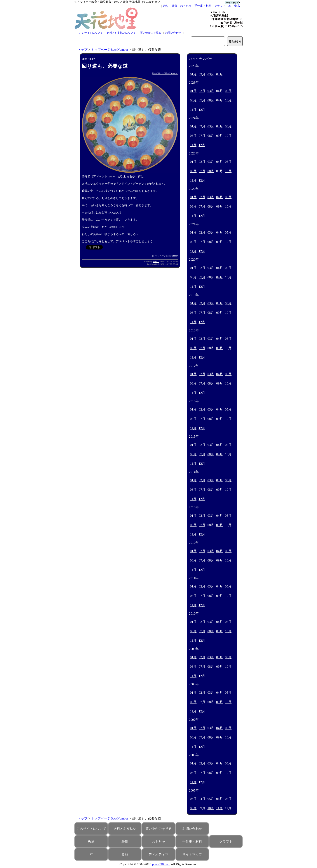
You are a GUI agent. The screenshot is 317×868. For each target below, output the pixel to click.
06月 (193, 100)
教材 (166, 6)
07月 (202, 100)
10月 (228, 100)
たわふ (156, 262)
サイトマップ (192, 854)
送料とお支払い (125, 829)
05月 (228, 91)
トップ (83, 50)
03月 (211, 74)
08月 (211, 100)
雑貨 (174, 6)
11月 (193, 110)
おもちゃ (186, 6)
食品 (237, 6)
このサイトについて (91, 33)
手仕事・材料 (203, 6)
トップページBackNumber (110, 50)
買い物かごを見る (151, 33)
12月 (202, 110)
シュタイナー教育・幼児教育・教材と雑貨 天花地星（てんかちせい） (119, 2)
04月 (219, 74)
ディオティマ (158, 854)
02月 (202, 74)
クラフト (220, 6)
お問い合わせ (173, 33)
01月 (193, 74)
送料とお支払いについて (121, 33)
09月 (219, 136)
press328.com (161, 864)
